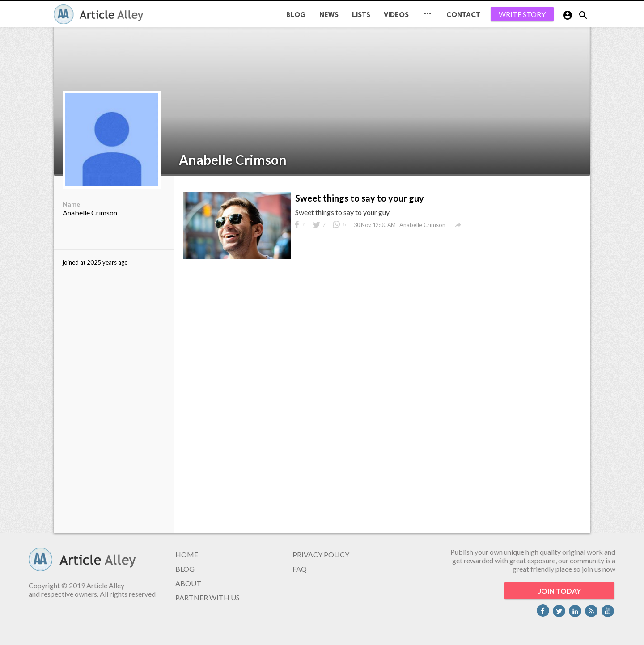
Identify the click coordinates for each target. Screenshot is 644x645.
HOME (187, 554)
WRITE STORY (522, 14)
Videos (396, 15)
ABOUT (188, 583)
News (329, 15)
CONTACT (463, 15)
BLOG (296, 15)
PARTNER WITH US (208, 597)
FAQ (300, 569)
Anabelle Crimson (233, 160)
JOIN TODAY (559, 591)
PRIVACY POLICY (321, 554)
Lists (361, 15)
